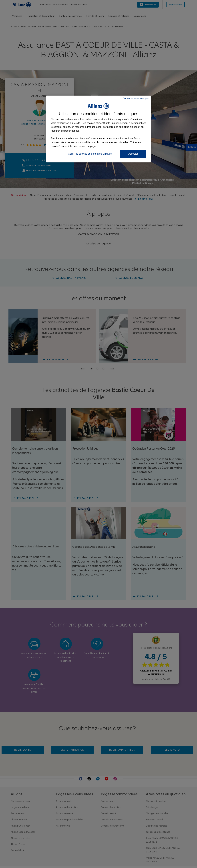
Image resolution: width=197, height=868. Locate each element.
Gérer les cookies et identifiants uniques (90, 154)
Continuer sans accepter (136, 99)
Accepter (133, 154)
